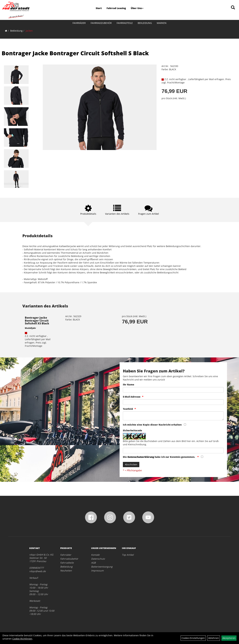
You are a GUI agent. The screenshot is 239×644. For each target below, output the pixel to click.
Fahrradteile (125, 23)
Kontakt (95, 555)
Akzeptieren (229, 638)
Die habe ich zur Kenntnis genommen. (159, 457)
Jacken (29, 31)
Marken (162, 23)
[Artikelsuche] (233, 8)
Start (99, 8)
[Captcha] (173, 451)
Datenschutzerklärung (141, 457)
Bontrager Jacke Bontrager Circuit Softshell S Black (75, 53)
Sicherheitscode (132, 430)
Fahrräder (79, 23)
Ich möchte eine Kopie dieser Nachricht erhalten (152, 425)
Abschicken (131, 464)
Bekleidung (145, 23)
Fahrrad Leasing (116, 8)
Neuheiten (66, 571)
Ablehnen (214, 638)
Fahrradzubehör (101, 23)
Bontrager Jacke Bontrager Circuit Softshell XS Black (37, 321)
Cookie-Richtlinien (22, 639)
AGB (93, 563)
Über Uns (137, 8)
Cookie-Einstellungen (193, 638)
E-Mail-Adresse (132, 397)
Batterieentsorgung (102, 567)
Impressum (97, 571)
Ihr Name (129, 385)
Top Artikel (128, 555)
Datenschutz (98, 559)
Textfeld (128, 409)
